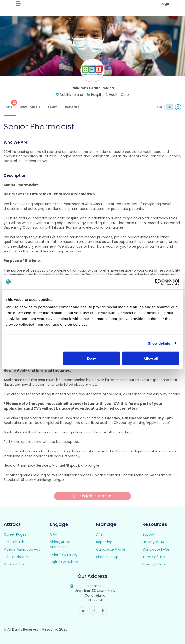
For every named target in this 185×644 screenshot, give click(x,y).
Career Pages (15, 534)
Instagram (93, 610)
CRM (54, 534)
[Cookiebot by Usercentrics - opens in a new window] (158, 282)
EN (169, 107)
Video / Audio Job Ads (22, 549)
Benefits (72, 107)
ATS (99, 534)
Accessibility (14, 564)
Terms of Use (154, 557)
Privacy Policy (154, 564)
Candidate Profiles (112, 549)
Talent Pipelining (64, 554)
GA (160, 107)
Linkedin (83, 610)
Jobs (10, 105)
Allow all (151, 358)
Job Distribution (17, 557)
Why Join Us (30, 107)
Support (149, 534)
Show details (159, 343)
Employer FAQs (155, 542)
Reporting (104, 542)
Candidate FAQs (156, 549)
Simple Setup (107, 557)
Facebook (103, 610)
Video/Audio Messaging (60, 544)
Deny (92, 358)
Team (53, 107)
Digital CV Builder (64, 562)
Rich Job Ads (14, 542)
